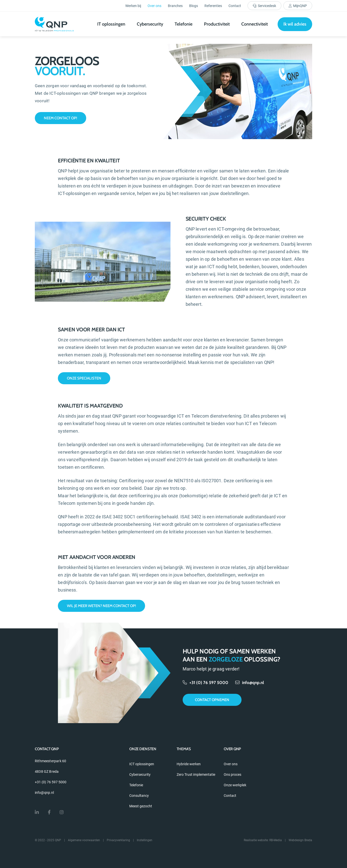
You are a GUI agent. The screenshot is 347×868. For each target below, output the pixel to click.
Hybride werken (189, 764)
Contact (235, 6)
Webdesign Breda (300, 840)
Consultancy (139, 796)
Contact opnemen (212, 700)
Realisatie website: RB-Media (263, 840)
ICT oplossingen (142, 764)
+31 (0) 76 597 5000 (206, 683)
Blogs (194, 6)
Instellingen (145, 840)
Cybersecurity (150, 24)
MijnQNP (300, 6)
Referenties (213, 6)
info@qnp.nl (250, 683)
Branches (175, 6)
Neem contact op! (61, 118)
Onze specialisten (84, 378)
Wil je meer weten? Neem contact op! (101, 606)
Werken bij (133, 6)
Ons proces (233, 775)
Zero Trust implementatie (196, 775)
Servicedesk (267, 6)
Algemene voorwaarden (84, 840)
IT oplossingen (111, 24)
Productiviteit (217, 24)
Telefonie (184, 24)
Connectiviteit (255, 24)
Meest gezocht (141, 806)
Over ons (154, 6)
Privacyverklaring (118, 840)
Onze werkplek (235, 785)
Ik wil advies (295, 24)
